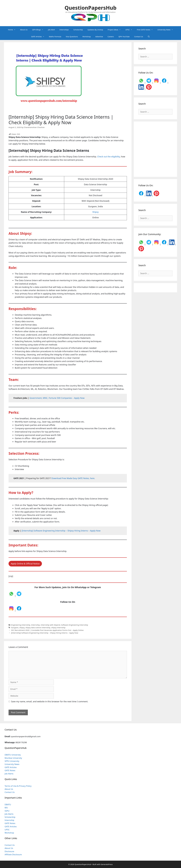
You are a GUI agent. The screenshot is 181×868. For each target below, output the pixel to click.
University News (166, 30)
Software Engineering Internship (75, 625)
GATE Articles (39, 37)
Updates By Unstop (95, 30)
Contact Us (139, 37)
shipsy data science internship (38, 628)
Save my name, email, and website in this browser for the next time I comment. (50, 701)
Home (13, 30)
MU (6, 808)
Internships (64, 30)
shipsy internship (58, 628)
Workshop (87, 37)
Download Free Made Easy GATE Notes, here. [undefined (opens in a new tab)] (73, 478)
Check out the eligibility (109, 157)
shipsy (22, 628)
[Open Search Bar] (149, 37)
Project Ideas (115, 30)
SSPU (7, 811)
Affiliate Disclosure (13, 854)
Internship (35, 625)
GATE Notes (10, 770)
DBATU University (13, 755)
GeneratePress (107, 864)
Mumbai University (13, 758)
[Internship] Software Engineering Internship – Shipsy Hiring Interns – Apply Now (45, 633)
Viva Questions (72, 37)
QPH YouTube (124, 37)
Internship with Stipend (50, 625)
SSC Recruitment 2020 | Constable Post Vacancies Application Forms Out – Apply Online (47, 630)
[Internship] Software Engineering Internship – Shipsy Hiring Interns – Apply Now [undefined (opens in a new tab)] (61, 531)
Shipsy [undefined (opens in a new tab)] (96, 212)
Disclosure (9, 851)
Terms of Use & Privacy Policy (18, 786)
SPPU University (12, 761)
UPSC (130, 30)
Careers (111, 37)
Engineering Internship (21, 625)
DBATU (8, 804)
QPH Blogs (39, 30)
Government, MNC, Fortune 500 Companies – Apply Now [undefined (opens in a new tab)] (57, 398)
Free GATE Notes (146, 30)
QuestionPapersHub (90, 8)
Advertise (99, 37)
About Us (24, 30)
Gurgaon (15, 628)
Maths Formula (55, 37)
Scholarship (78, 30)
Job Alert (51, 30)
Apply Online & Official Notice (25, 564)
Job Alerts (9, 774)
